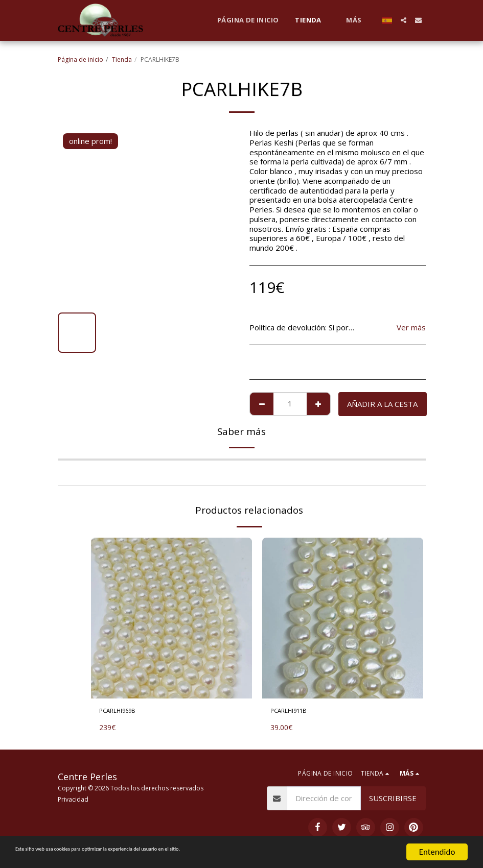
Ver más (411, 328)
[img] (171, 618)
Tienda (122, 59)
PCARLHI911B (296, 712)
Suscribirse (393, 801)
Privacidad (73, 802)
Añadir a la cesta (382, 404)
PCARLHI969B (125, 712)
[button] (404, 20)
